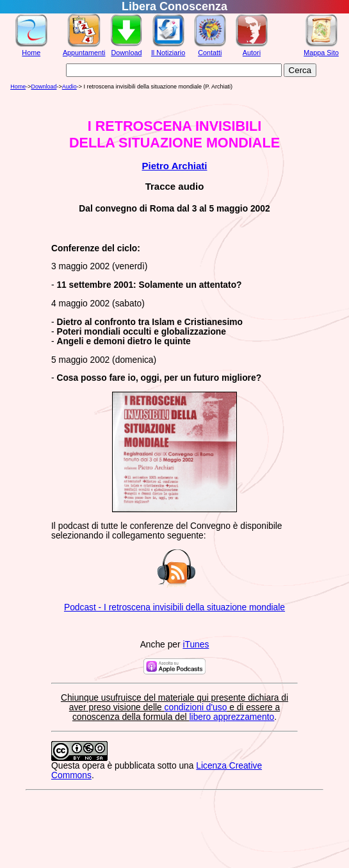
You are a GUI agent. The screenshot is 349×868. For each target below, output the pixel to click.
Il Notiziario (168, 53)
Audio (69, 87)
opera (93, 766)
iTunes (196, 645)
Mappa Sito (321, 53)
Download (126, 53)
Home (31, 53)
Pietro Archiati (175, 166)
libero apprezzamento (232, 717)
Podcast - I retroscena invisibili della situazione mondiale (174, 607)
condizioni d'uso (196, 707)
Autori (252, 53)
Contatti (210, 53)
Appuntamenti (84, 53)
